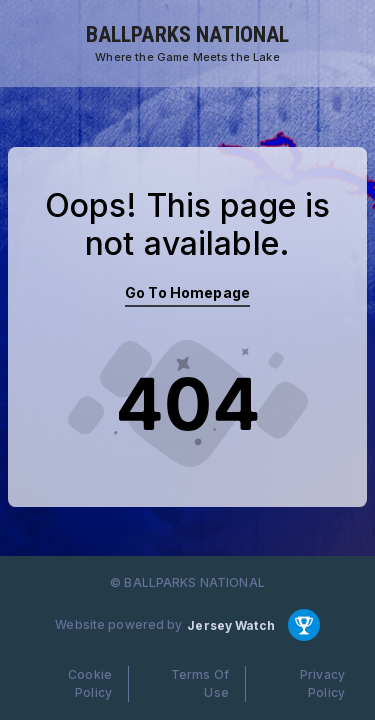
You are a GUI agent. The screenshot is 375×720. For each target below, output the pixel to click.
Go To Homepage (187, 292)
